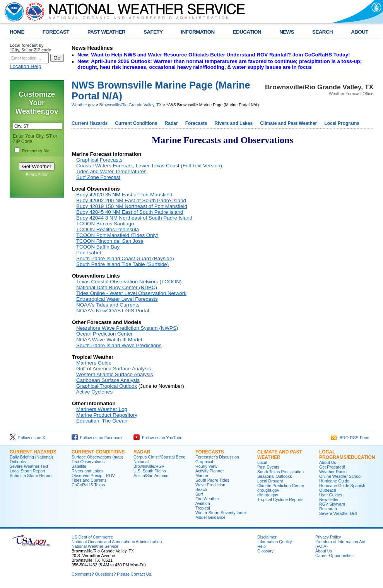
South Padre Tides (212, 480)
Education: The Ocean (102, 421)
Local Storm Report (27, 471)
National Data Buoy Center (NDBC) (117, 287)
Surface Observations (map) (97, 457)
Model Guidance (210, 517)
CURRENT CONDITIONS (98, 452)
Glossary (265, 551)
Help (262, 546)
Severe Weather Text (29, 466)
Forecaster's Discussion (217, 457)
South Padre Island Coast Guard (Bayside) (125, 258)
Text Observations (88, 462)
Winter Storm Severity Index (221, 513)
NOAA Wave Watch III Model (109, 340)
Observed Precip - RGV (93, 476)
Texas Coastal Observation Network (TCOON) (129, 282)
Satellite (79, 466)
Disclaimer (267, 537)
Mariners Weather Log (102, 409)
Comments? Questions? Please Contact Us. (112, 574)
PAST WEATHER (106, 32)
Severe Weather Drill (338, 513)
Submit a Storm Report (31, 476)
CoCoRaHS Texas (88, 485)
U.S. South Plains (150, 471)
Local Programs (342, 123)
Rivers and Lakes (233, 123)
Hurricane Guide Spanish (342, 486)
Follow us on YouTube (158, 438)
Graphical (204, 462)
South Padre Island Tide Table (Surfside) (122, 264)
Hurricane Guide (334, 481)
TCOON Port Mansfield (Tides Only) (117, 235)
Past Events (268, 467)
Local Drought (270, 481)
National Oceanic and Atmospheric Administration (117, 542)
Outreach (328, 490)
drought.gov (268, 490)
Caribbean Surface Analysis (108, 380)
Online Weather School (340, 476)
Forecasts (196, 123)
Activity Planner (209, 471)
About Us (328, 462)
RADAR (142, 452)
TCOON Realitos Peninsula (108, 229)
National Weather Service (95, 546)
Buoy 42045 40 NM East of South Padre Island (130, 212)
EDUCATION (247, 32)
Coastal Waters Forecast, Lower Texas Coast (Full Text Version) (149, 166)
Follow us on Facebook (97, 438)
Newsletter (329, 499)
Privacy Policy (37, 174)
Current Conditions (136, 123)
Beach (201, 489)
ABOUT (360, 32)
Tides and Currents (89, 480)
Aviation (203, 503)
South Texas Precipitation (280, 472)
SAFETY (153, 32)
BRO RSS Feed (350, 438)
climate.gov (268, 495)
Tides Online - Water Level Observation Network (131, 293)
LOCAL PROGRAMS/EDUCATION (347, 455)
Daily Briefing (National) (31, 457)
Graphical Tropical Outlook (107, 386)
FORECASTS (210, 452)
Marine (202, 476)
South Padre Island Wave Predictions (119, 345)
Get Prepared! (332, 467)
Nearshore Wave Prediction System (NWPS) (127, 328)
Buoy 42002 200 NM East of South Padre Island (131, 200)
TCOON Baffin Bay (98, 247)
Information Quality (274, 542)
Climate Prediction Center (281, 486)
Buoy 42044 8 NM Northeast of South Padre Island (134, 218)
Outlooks (18, 462)
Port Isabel (89, 253)
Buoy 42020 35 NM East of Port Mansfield (124, 195)
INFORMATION (198, 32)
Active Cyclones (94, 392)
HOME (17, 32)
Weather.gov (83, 105)
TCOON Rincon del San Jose (110, 241)
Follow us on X (27, 438)
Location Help (26, 66)
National (141, 462)
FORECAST (56, 32)
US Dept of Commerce (92, 537)
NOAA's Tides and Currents (108, 305)
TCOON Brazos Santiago (105, 224)
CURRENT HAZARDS (33, 452)
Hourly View (206, 466)
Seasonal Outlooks (274, 476)
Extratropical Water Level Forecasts (117, 299)
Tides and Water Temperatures (111, 171)
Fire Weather (207, 499)
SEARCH (322, 32)
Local (262, 462)
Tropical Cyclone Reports (280, 499)
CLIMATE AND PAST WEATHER (280, 455)
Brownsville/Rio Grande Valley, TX (131, 105)
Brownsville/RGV (149, 466)
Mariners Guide (94, 363)
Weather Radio (333, 472)
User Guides (331, 495)
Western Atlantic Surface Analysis (115, 374)
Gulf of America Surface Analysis (114, 369)
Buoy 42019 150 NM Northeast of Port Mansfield (132, 206)
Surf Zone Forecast (98, 177)
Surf (199, 494)
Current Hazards (90, 123)
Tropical (203, 508)
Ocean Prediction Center (104, 334)
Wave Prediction (210, 485)
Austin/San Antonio (151, 476)
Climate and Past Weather (288, 123)
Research (328, 509)
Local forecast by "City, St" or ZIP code (30, 48)
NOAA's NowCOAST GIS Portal (113, 311)
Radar (171, 123)
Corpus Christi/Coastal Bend (159, 457)
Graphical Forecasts (99, 160)
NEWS (287, 32)
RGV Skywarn (332, 504)
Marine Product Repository (107, 415)
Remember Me (36, 151)
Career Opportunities (334, 556)
